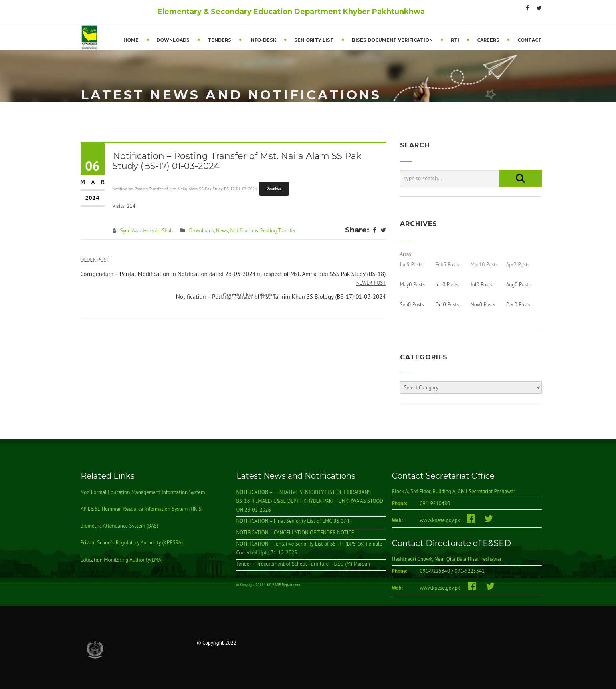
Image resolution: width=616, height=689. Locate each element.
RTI (455, 40)
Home (131, 40)
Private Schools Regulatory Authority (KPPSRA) (132, 543)
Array (406, 254)
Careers (488, 40)
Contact (530, 40)
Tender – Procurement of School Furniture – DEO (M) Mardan (303, 564)
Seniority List (314, 40)
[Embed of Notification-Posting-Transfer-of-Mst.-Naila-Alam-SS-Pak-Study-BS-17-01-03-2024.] (249, 295)
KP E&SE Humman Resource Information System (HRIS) (142, 509)
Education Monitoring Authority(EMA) (122, 560)
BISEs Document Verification (392, 40)
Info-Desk (263, 40)
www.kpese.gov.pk (444, 521)
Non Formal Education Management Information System (143, 493)
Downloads (173, 40)
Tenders (219, 40)
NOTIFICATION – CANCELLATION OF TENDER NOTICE (295, 533)
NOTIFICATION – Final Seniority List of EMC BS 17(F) (294, 521)
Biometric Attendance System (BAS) (120, 526)
